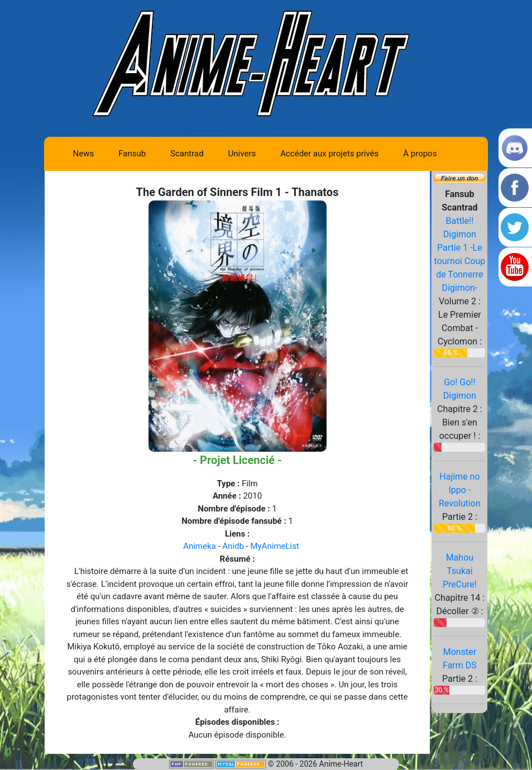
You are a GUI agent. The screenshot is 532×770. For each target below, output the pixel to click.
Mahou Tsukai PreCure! (460, 571)
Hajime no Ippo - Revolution (460, 490)
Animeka (200, 546)
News (84, 154)
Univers (242, 154)
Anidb (233, 546)
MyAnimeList (275, 546)
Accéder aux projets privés (329, 154)
